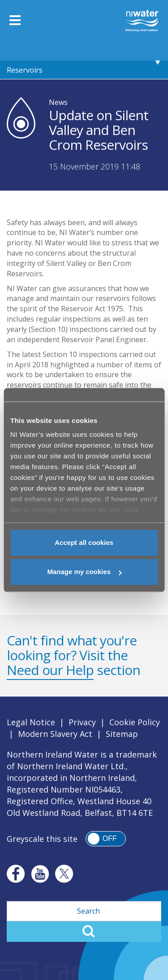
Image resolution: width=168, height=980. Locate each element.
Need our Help (50, 670)
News (58, 102)
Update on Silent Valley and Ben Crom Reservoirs (70, 61)
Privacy (82, 722)
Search (84, 932)
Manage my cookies (84, 572)
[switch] (106, 839)
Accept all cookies (84, 542)
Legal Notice (31, 722)
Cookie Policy (135, 722)
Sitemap (122, 734)
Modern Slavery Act (55, 734)
